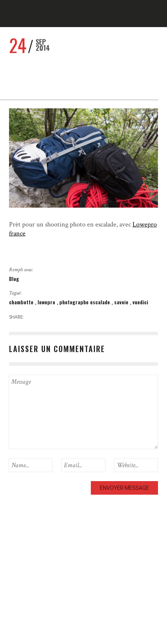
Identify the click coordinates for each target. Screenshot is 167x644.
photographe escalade (85, 302)
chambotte (22, 302)
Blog (14, 279)
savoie (122, 302)
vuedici (140, 302)
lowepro (47, 302)
